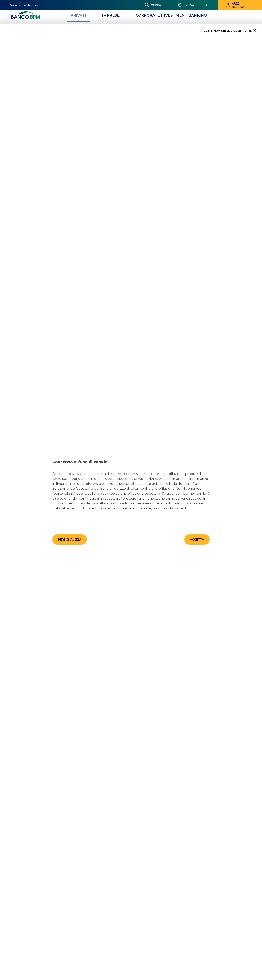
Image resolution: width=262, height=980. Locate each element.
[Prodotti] (116, 4)
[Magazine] (147, 4)
